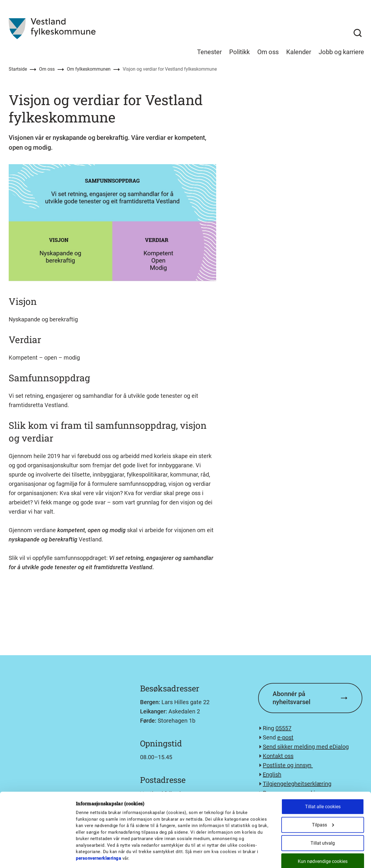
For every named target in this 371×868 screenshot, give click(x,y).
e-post (285, 737)
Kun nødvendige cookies (323, 831)
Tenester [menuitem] (209, 52)
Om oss (47, 69)
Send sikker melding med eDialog (306, 747)
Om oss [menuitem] (268, 52)
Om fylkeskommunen (89, 69)
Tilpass (323, 794)
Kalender (299, 52)
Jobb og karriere (341, 52)
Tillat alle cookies (323, 776)
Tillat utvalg (323, 812)
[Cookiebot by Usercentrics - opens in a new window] (37, 857)
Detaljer (302, 857)
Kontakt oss (278, 756)
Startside (18, 69)
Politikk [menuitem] (239, 52)
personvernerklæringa (98, 827)
